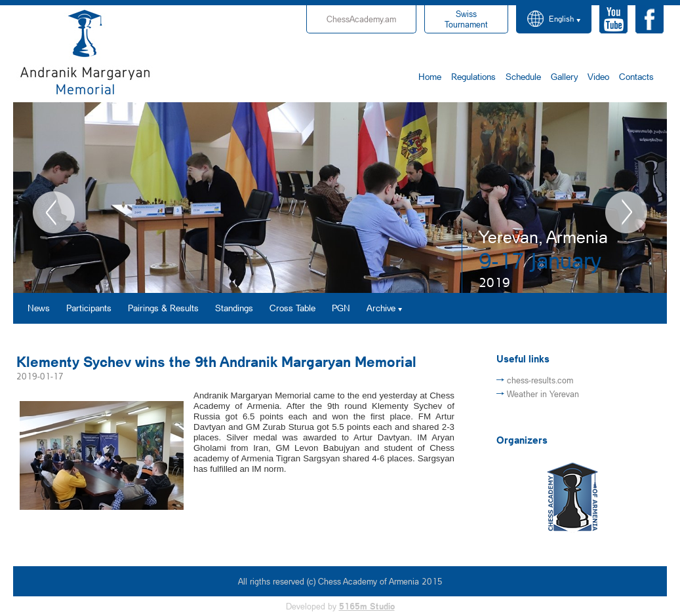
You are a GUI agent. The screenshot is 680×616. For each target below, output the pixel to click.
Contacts (636, 76)
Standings (234, 308)
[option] (340, 198)
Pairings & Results (163, 308)
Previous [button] (54, 212)
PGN (341, 308)
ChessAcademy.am (361, 19)
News (39, 308)
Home (430, 76)
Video (598, 76)
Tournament (466, 19)
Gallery (564, 76)
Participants (89, 308)
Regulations (473, 76)
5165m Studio (367, 606)
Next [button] (626, 212)
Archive (381, 308)
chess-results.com (540, 380)
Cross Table (292, 308)
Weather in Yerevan (543, 394)
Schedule (523, 76)
